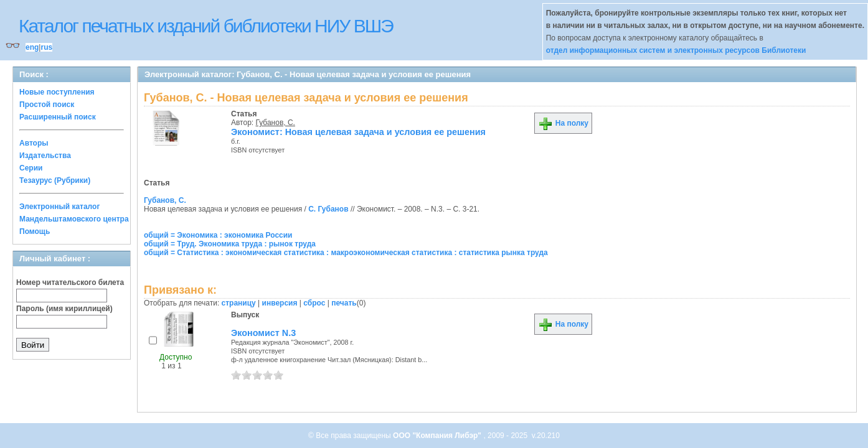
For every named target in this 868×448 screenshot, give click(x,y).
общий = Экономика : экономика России (218, 235)
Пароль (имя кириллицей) (64, 309)
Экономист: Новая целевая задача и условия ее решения (358, 132)
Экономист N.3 (263, 333)
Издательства (45, 156)
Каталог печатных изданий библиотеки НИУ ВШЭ (206, 26)
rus (46, 47)
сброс (314, 303)
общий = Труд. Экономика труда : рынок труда (230, 244)
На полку (563, 123)
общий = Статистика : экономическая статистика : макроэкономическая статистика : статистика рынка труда (346, 253)
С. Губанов (328, 209)
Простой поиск (47, 105)
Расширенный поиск (58, 117)
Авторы (34, 143)
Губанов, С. (276, 123)
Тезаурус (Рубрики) (55, 180)
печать (344, 303)
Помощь (35, 231)
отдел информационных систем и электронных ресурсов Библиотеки (676, 50)
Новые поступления (57, 92)
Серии (31, 168)
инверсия (280, 303)
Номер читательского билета (70, 282)
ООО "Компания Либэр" (438, 436)
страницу (239, 303)
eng (32, 47)
